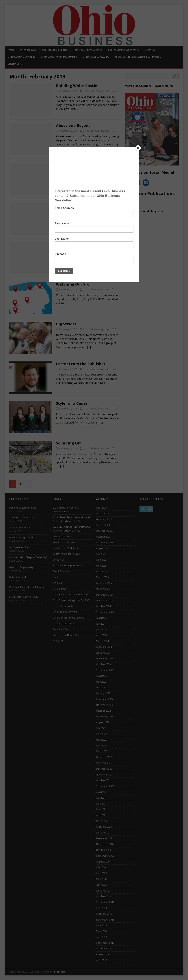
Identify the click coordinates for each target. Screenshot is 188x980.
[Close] (138, 148)
